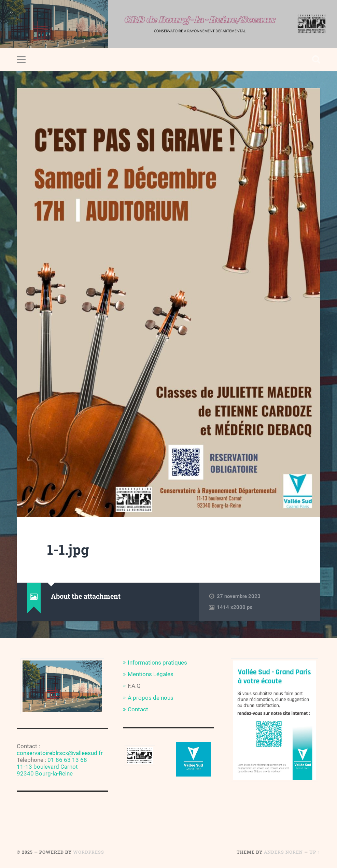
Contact (138, 709)
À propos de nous (151, 698)
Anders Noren (283, 852)
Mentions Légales (151, 674)
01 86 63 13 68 (67, 760)
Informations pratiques (157, 663)
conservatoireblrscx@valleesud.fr (60, 753)
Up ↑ (315, 852)
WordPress (89, 852)
